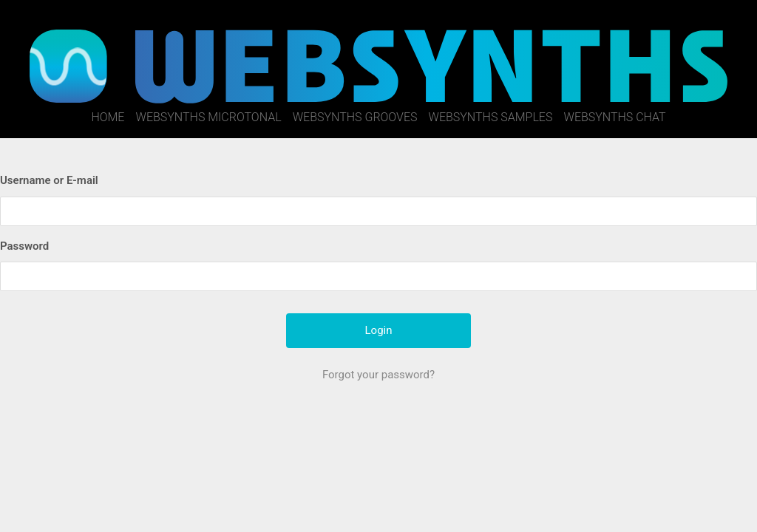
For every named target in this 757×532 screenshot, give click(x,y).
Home (108, 117)
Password (24, 246)
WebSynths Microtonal (209, 117)
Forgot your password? (378, 375)
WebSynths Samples (491, 117)
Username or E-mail (49, 180)
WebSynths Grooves (355, 117)
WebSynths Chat (615, 117)
